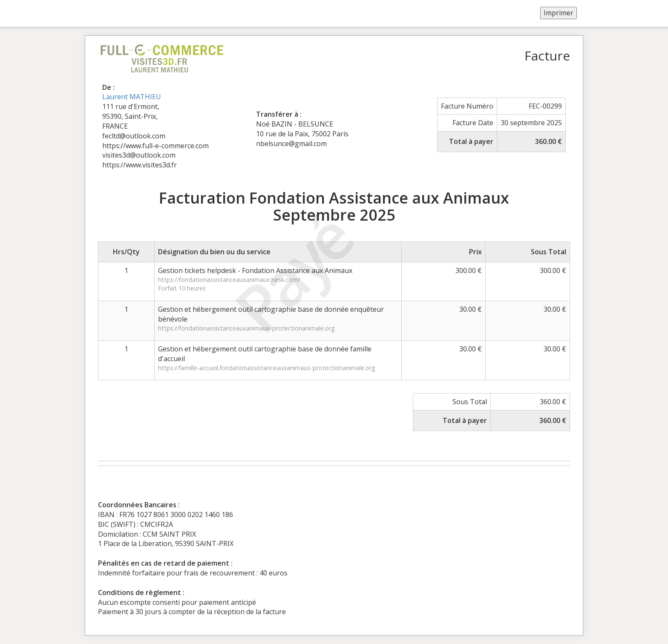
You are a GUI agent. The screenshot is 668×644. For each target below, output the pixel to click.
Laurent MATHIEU (132, 97)
